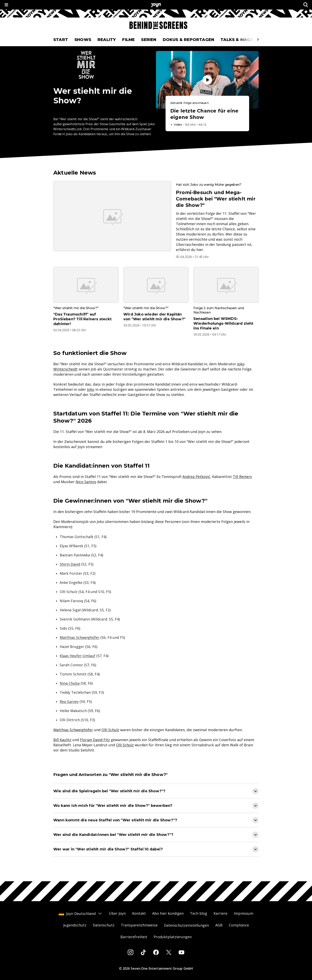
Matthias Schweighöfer (79, 637)
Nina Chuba (70, 683)
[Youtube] (181, 952)
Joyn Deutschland (81, 914)
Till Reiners (242, 477)
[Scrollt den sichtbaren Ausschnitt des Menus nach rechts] (258, 39)
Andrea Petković (196, 477)
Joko (91, 389)
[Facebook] (156, 952)
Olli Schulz (110, 730)
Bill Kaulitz (62, 740)
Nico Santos (86, 482)
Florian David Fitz (95, 740)
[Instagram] (131, 952)
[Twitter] (169, 952)
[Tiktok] (143, 952)
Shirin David (70, 564)
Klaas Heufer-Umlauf (78, 656)
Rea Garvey (69, 702)
